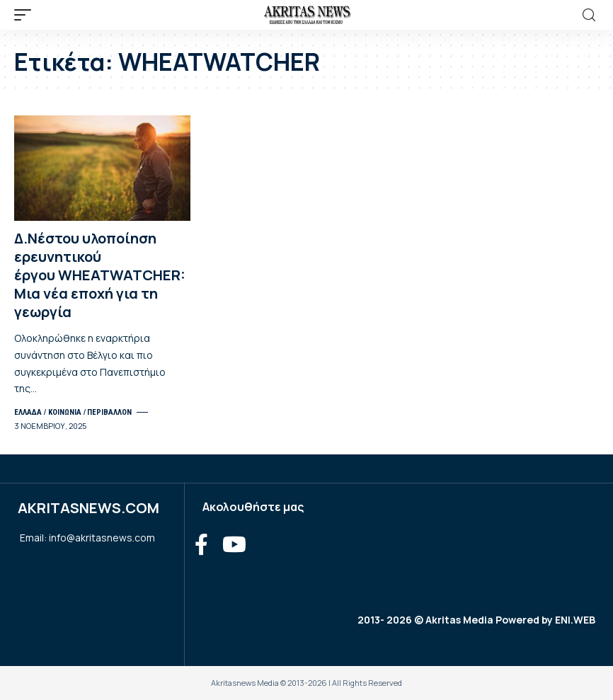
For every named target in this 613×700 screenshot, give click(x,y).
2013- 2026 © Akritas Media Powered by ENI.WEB (476, 620)
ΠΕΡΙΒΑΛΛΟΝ (109, 412)
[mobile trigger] (26, 15)
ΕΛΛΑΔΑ (28, 412)
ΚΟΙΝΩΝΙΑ (65, 412)
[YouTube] (234, 545)
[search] (589, 15)
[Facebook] (201, 545)
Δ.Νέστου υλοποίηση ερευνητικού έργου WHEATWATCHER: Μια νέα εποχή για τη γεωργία (100, 275)
